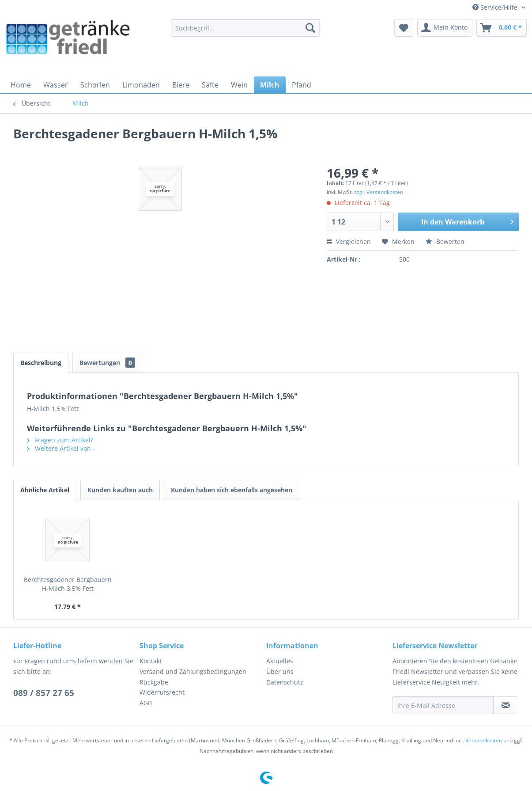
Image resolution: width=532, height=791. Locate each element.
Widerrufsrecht (162, 692)
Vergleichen (349, 241)
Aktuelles (280, 661)
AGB (146, 703)
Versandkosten (484, 740)
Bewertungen (107, 363)
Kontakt (151, 661)
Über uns (280, 671)
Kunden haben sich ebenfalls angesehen (232, 490)
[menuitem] (245, 28)
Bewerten (445, 241)
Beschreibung (41, 363)
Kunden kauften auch (120, 490)
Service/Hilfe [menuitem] (496, 7)
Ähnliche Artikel (45, 490)
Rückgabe (154, 682)
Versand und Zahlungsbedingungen (193, 671)
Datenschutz (285, 682)
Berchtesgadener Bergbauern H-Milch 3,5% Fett (68, 584)
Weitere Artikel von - (61, 448)
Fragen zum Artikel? (60, 440)
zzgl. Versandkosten (379, 192)
